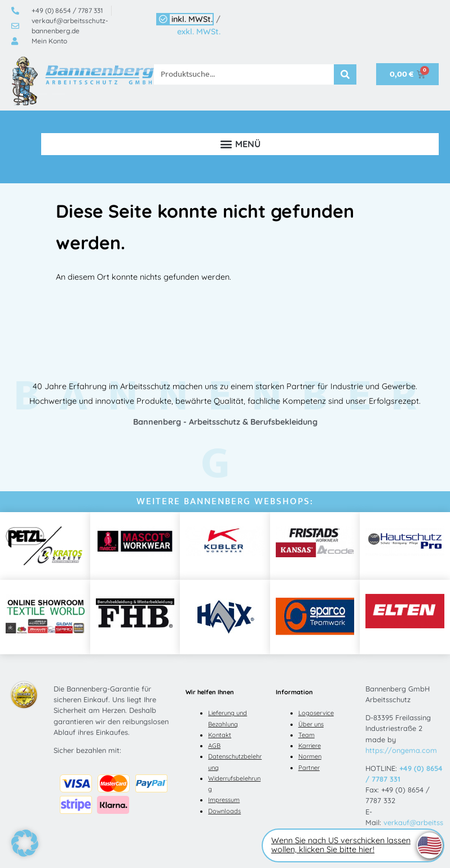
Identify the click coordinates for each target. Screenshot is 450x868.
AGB (214, 746)
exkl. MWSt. (199, 32)
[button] (240, 144)
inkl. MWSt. (192, 19)
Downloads (224, 811)
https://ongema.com (401, 750)
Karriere (310, 746)
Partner (309, 768)
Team (306, 735)
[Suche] (345, 74)
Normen (310, 756)
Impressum (224, 800)
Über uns (311, 724)
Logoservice (316, 713)
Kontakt (220, 735)
